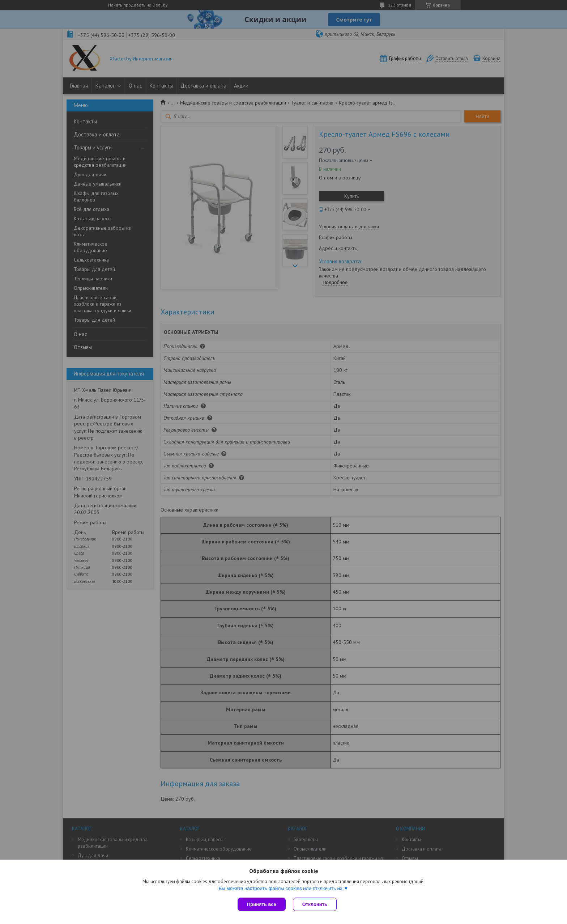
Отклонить (315, 904)
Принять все (262, 904)
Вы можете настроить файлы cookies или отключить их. (281, 888)
